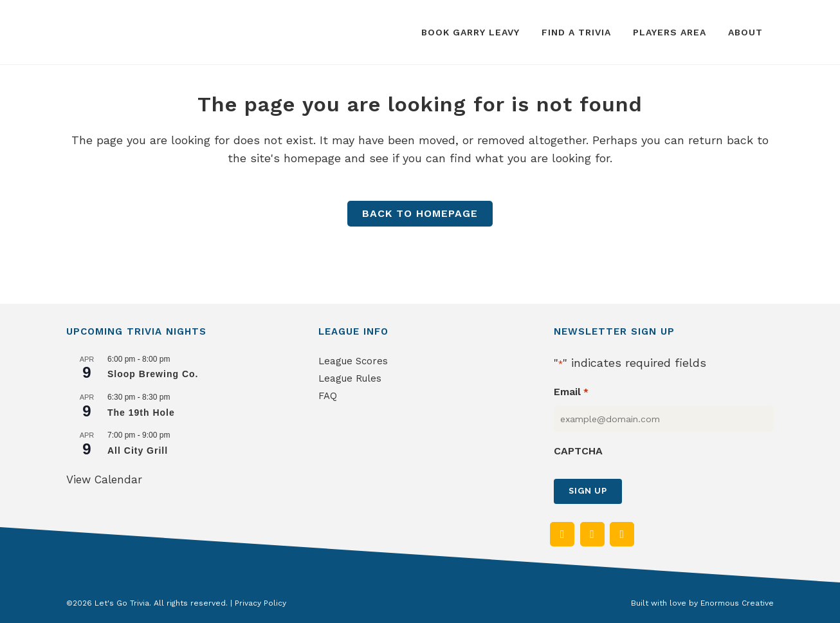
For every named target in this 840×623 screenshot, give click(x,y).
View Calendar (104, 479)
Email (571, 393)
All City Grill (138, 451)
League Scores (353, 361)
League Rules (350, 378)
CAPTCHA (578, 451)
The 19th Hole (141, 413)
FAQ (328, 396)
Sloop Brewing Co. (153, 374)
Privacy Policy (260, 603)
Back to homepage (420, 213)
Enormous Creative (737, 603)
